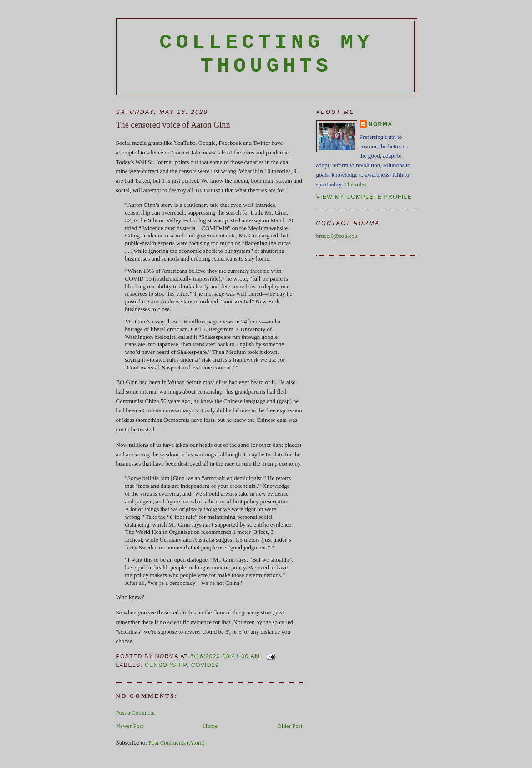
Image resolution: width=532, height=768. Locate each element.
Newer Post (130, 726)
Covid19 (205, 665)
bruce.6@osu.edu (337, 236)
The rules (355, 184)
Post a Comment (136, 713)
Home (210, 726)
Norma (381, 124)
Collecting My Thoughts (266, 54)
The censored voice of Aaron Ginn (173, 125)
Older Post (290, 726)
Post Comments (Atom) (177, 743)
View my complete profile (364, 197)
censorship (166, 665)
